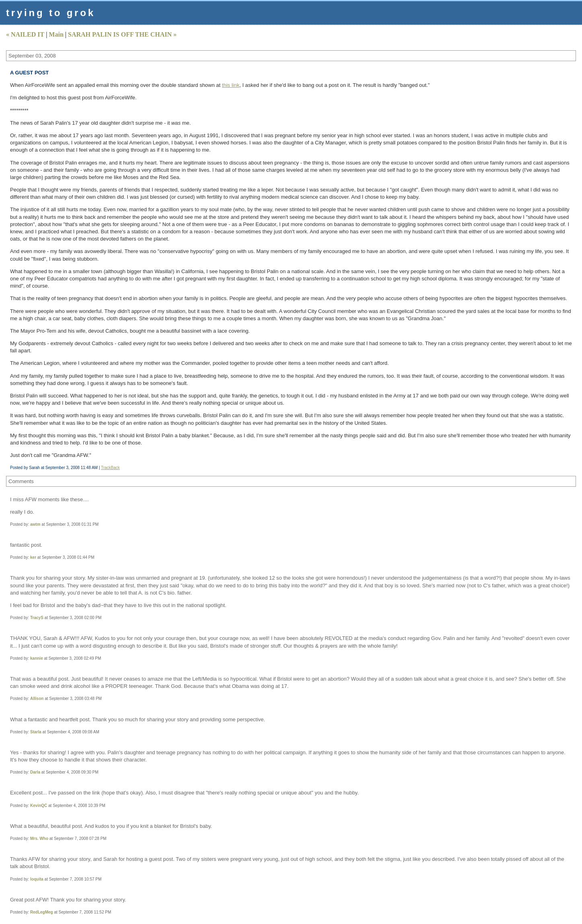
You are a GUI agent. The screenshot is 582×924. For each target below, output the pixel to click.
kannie (37, 658)
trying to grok (51, 13)
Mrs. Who (39, 839)
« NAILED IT (25, 34)
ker (33, 557)
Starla (36, 732)
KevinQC (39, 806)
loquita (37, 879)
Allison (37, 699)
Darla (35, 772)
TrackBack (110, 468)
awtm (35, 524)
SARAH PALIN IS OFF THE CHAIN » (122, 34)
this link (231, 85)
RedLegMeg (42, 912)
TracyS (37, 618)
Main (56, 34)
